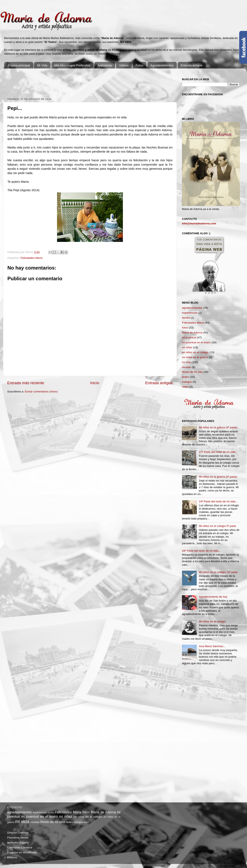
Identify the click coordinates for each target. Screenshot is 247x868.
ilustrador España (18, 843)
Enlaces (12, 857)
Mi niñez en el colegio (212, 621)
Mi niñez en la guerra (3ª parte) (218, 427)
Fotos (140, 65)
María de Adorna (192, 333)
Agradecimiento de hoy (213, 597)
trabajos (187, 382)
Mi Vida (42, 65)
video (185, 387)
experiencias (190, 313)
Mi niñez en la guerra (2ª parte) (218, 477)
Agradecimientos (162, 65)
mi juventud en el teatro (196, 342)
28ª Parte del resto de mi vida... (201, 551)
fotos (185, 328)
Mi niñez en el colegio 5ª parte (217, 526)
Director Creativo (18, 833)
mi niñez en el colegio (195, 352)
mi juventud (189, 337)
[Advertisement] (82, 81)
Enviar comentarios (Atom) (41, 392)
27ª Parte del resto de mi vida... (218, 452)
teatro (186, 377)
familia (186, 318)
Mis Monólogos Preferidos (72, 65)
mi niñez (187, 347)
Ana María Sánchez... (212, 646)
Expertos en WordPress (22, 852)
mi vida (186, 362)
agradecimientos (192, 308)
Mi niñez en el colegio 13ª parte (218, 572)
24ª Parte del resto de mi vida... (218, 501)
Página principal (19, 65)
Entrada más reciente (26, 383)
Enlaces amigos (192, 65)
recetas (186, 367)
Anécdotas (105, 65)
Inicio (95, 383)
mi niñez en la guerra (195, 357)
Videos (124, 65)
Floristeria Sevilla (18, 838)
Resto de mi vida (192, 372)
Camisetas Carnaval (20, 847)
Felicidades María (32, 258)
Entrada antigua (159, 383)
